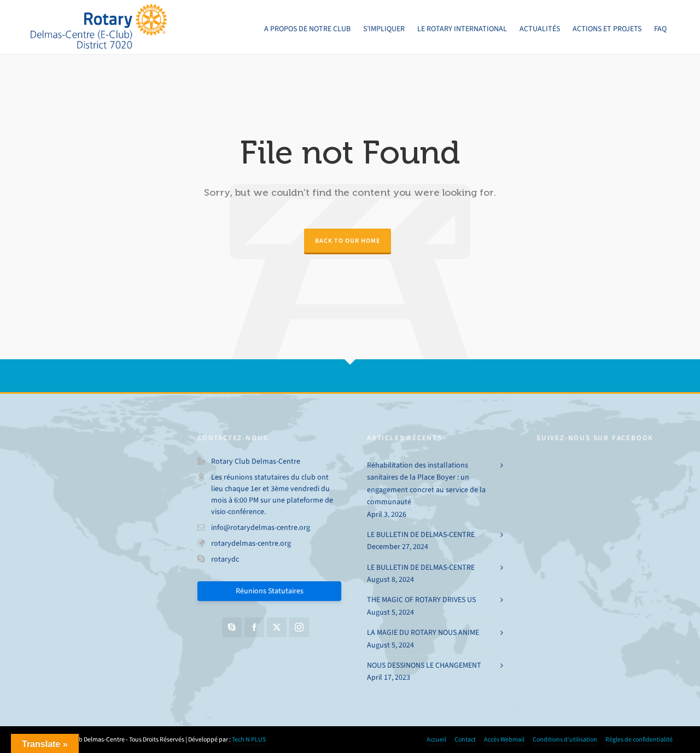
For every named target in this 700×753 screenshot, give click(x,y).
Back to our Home (348, 241)
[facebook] (254, 627)
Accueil (436, 739)
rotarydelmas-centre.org (251, 543)
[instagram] (299, 627)
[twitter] (277, 627)
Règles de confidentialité (639, 739)
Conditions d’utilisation (565, 739)
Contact (465, 739)
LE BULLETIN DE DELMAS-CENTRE (421, 535)
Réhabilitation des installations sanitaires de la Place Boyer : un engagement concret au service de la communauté (426, 483)
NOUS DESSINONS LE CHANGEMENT (424, 665)
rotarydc (225, 559)
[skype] (232, 627)
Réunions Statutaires (270, 591)
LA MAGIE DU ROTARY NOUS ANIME (423, 632)
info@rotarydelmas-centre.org (261, 527)
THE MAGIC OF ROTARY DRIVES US (421, 600)
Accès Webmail (504, 739)
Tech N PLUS (249, 739)
